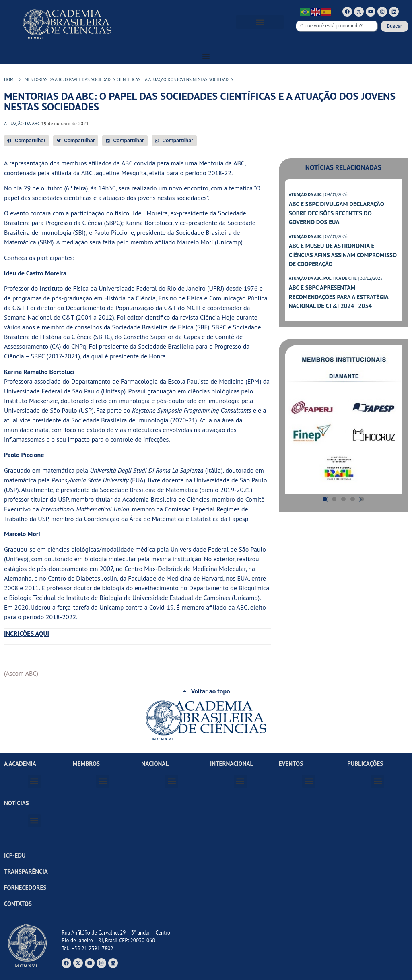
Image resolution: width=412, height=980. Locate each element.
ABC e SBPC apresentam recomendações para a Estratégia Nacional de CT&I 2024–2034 (339, 297)
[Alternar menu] (206, 56)
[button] (260, 22)
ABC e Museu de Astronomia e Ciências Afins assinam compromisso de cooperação (343, 255)
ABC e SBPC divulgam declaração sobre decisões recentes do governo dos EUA (337, 213)
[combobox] (337, 26)
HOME (10, 79)
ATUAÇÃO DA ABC (305, 194)
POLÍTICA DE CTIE (340, 278)
